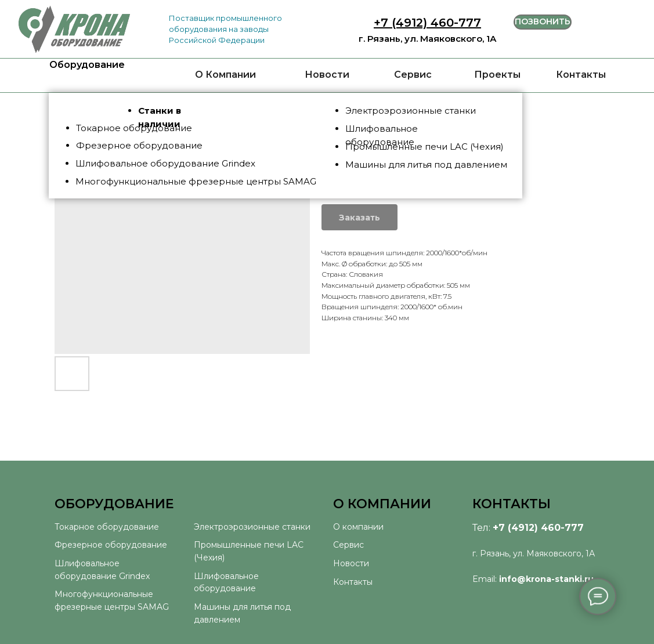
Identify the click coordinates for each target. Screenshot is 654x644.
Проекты (497, 75)
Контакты (581, 75)
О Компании (225, 75)
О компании (358, 527)
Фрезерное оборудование (111, 545)
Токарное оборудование (107, 527)
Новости (327, 75)
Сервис (413, 75)
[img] (74, 29)
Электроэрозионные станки (252, 527)
